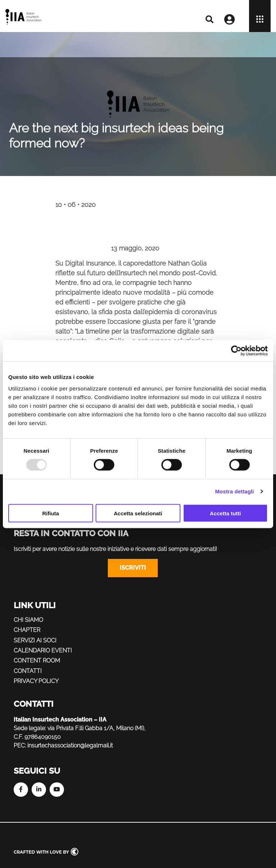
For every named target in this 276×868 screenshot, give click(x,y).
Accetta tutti (226, 513)
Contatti (28, 671)
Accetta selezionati (138, 513)
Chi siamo (28, 620)
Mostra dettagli (234, 491)
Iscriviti (133, 568)
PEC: (20, 745)
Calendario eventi (43, 650)
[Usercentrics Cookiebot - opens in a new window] (236, 351)
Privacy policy (36, 681)
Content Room (37, 661)
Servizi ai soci (35, 640)
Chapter (27, 630)
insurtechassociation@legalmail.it (70, 745)
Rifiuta (50, 513)
